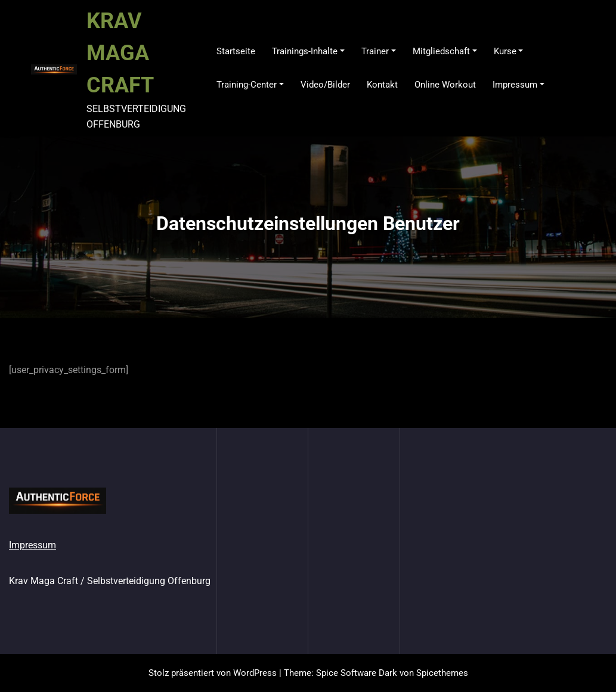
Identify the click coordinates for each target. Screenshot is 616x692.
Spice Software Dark (357, 673)
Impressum (32, 545)
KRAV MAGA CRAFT (120, 53)
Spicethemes (442, 673)
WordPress (255, 673)
